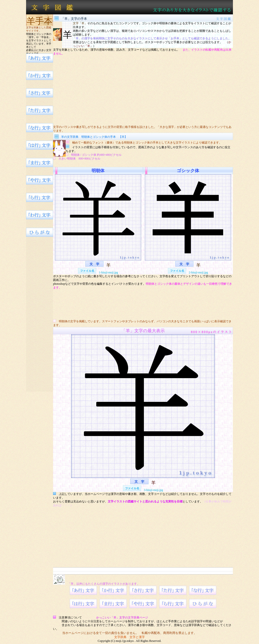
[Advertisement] (143, 90)
